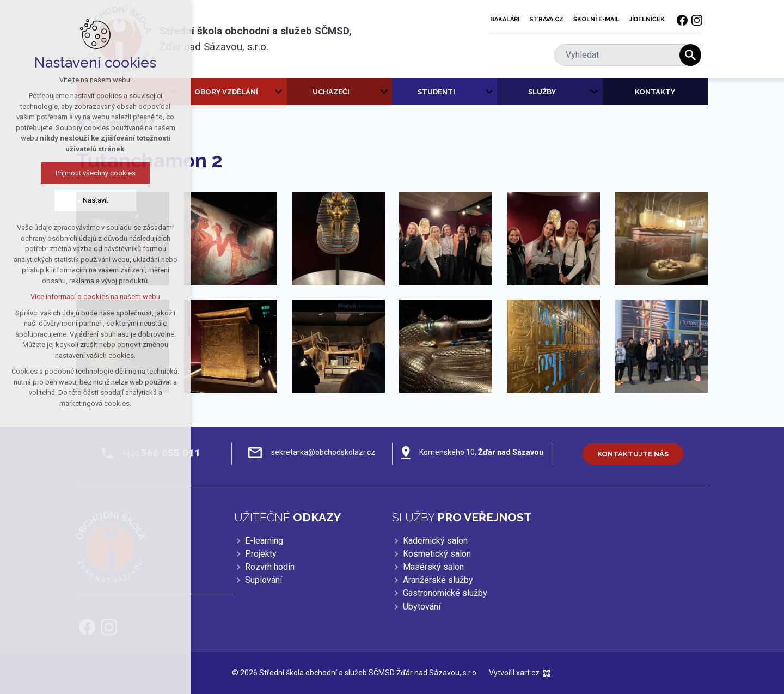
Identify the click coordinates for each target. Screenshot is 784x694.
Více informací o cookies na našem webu (75, 297)
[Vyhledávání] (690, 55)
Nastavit (74, 200)
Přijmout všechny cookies (74, 173)
